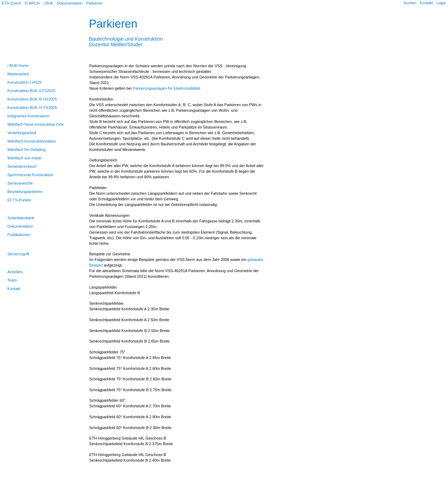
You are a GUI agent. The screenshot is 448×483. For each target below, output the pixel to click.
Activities (15, 272)
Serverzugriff (18, 254)
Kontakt (426, 3)
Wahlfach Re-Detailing (26, 150)
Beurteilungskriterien (25, 192)
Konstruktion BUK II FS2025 (31, 91)
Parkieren (94, 3)
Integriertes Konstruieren (28, 116)
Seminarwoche (20, 183)
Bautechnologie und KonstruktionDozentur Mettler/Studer (126, 39)
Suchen (410, 3)
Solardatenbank (21, 218)
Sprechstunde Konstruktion (30, 175)
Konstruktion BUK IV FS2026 (32, 108)
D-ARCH (32, 3)
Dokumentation (70, 3)
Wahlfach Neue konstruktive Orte (36, 124)
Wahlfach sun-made (24, 158)
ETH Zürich (12, 3)
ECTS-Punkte (19, 200)
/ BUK (48, 3)
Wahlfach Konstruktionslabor (32, 141)
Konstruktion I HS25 (24, 82)
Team (12, 280)
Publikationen (19, 235)
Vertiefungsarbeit (22, 133)
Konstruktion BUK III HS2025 (32, 99)
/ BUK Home (18, 65)
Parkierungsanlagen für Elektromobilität (166, 88)
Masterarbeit (18, 74)
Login (441, 3)
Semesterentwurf (22, 166)
